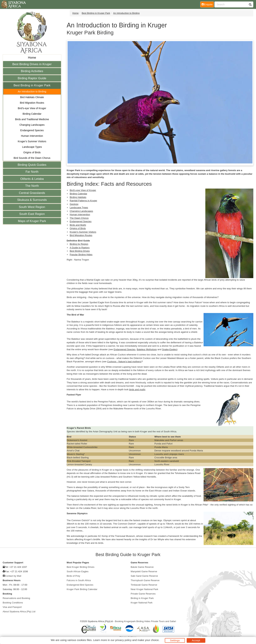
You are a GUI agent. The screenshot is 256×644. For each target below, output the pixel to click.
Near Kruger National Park (144, 589)
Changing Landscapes (32, 125)
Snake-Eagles (169, 349)
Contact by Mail (13, 576)
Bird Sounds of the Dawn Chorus (32, 158)
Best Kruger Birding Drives (81, 567)
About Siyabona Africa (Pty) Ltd (19, 612)
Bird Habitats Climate (32, 97)
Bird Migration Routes (32, 103)
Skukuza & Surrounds (32, 200)
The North (32, 186)
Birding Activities (32, 71)
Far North (32, 172)
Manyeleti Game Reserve (144, 571)
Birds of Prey (73, 576)
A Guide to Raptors (80, 248)
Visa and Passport (12, 607)
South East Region (32, 214)
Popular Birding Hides (81, 255)
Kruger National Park (142, 603)
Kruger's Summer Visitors (32, 141)
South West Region (32, 207)
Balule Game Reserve (142, 567)
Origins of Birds (32, 152)
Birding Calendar (32, 114)
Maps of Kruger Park (32, 221)
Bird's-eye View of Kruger (32, 108)
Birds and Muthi (78, 225)
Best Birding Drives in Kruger (32, 64)
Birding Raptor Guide (32, 78)
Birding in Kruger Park (142, 598)
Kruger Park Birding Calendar (82, 589)
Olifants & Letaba (32, 179)
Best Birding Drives (80, 251)
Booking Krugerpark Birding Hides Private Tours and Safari (145, 621)
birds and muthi (137, 389)
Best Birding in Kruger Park (32, 85)
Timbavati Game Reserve (144, 585)
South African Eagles (78, 571)
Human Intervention (32, 136)
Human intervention (80, 214)
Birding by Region (79, 244)
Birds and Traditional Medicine (32, 119)
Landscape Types (32, 147)
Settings (175, 640)
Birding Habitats (78, 197)
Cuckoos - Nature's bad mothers (124, 362)
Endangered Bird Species (80, 585)
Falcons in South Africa (79, 580)
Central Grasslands (32, 193)
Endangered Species (32, 130)
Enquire (208, 4)
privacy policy (123, 640)
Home (32, 58)
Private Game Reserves (143, 594)
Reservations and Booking (16, 598)
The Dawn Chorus (79, 218)
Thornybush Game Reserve (145, 580)
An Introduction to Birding (32, 92)
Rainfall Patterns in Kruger (83, 201)
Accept (196, 640)
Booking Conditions (13, 603)
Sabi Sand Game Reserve (144, 576)
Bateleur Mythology (147, 349)
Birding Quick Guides (32, 165)
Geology (74, 204)
